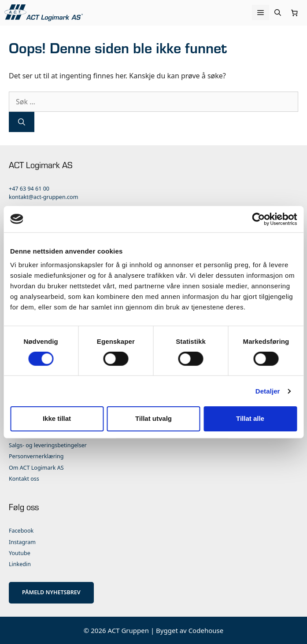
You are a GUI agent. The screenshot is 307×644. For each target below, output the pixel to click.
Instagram (22, 542)
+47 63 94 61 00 (29, 189)
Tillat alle (250, 418)
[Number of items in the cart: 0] (295, 13)
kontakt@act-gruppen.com (43, 197)
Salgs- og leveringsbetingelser (48, 445)
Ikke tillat (57, 418)
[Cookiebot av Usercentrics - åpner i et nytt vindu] (258, 219)
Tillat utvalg (153, 418)
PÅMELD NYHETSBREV (51, 592)
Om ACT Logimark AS (36, 468)
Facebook (21, 531)
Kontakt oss (24, 479)
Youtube (20, 553)
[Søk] (22, 122)
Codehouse (206, 630)
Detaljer (268, 391)
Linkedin (20, 564)
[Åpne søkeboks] (278, 13)
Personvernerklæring (36, 456)
